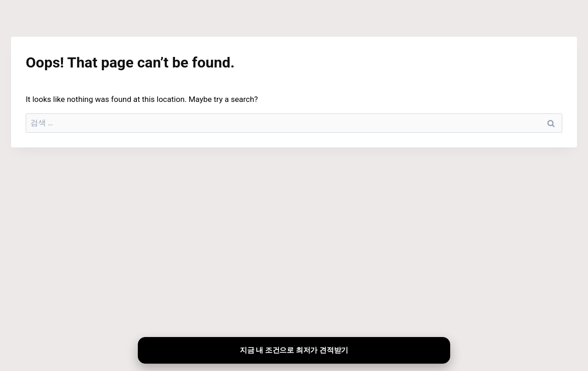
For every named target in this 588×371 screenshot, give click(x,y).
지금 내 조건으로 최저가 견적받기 (294, 350)
